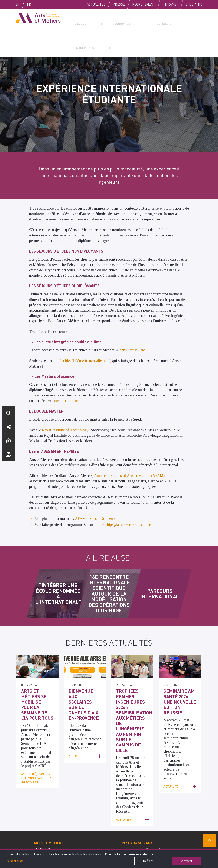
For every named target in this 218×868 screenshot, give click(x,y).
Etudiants (194, 4)
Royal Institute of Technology (65, 406)
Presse (119, 4)
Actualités (96, 4)
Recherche (141, 20)
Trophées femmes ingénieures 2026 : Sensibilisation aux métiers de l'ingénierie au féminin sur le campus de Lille (131, 685)
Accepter (187, 861)
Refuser (148, 861)
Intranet (170, 4)
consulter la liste (132, 326)
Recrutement (144, 4)
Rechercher (9, 413)
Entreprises (174, 20)
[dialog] (109, 859)
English (22, 4)
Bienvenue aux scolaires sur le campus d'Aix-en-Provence (85, 673)
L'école (79, 20)
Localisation (9, 441)
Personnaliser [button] (15, 861)
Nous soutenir (9, 455)
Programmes (108, 20)
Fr (38, 4)
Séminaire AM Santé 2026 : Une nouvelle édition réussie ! (179, 673)
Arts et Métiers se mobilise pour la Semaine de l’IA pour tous (37, 673)
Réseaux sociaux (9, 427)
